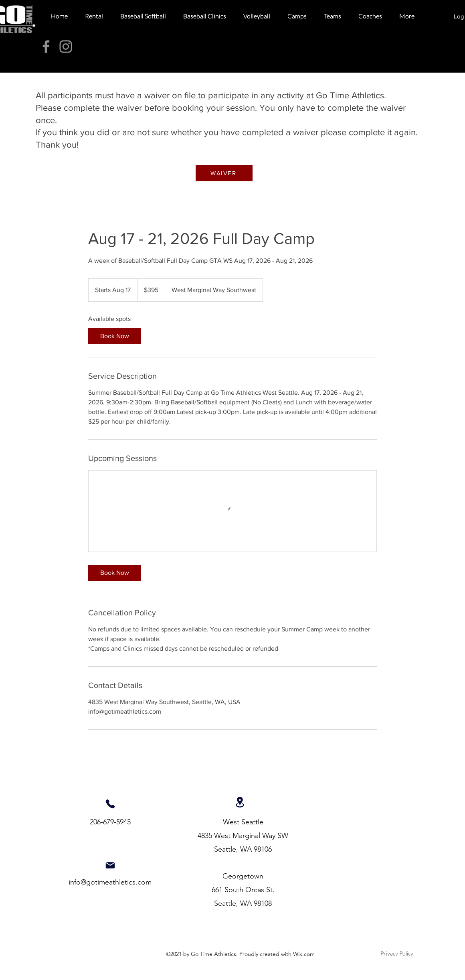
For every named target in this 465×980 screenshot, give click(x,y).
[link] (115, 336)
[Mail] (110, 865)
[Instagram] (66, 47)
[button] (94, 16)
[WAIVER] (224, 173)
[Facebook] (46, 47)
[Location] (240, 802)
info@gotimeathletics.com (110, 882)
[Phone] (110, 804)
